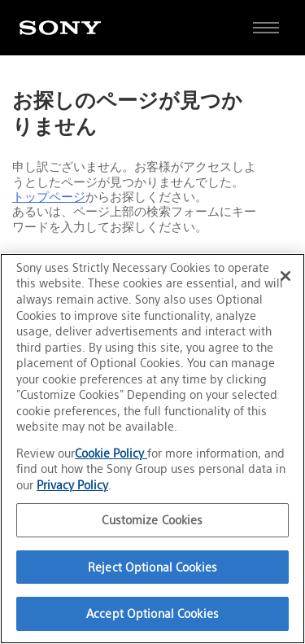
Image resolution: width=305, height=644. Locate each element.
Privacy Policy (72, 485)
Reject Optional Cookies (152, 567)
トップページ (49, 197)
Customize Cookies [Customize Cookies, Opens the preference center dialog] (152, 520)
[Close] (285, 276)
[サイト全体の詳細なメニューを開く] (266, 28)
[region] (152, 449)
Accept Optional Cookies (152, 613)
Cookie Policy (111, 453)
